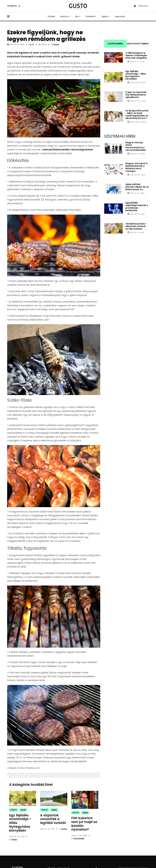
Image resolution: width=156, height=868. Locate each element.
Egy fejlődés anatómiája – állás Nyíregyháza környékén (136, 75)
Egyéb (105, 16)
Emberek (90, 16)
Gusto (56, 44)
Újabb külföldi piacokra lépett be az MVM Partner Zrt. (137, 187)
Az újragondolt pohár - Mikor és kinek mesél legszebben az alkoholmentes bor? (137, 114)
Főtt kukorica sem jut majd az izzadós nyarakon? (84, 824)
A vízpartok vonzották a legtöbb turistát (53, 819)
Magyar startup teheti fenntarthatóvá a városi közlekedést (136, 146)
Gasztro (64, 16)
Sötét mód (143, 6)
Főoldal (51, 16)
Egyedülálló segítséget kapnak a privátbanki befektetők (137, 207)
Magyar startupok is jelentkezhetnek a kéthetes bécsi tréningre (136, 167)
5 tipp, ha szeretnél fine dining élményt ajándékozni (136, 95)
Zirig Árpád (79, 838)
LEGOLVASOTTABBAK (138, 44)
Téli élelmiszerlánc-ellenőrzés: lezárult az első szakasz (136, 226)
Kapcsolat (120, 16)
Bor (77, 16)
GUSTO (14, 810)
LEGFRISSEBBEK (115, 44)
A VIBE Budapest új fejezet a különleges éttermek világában (136, 55)
